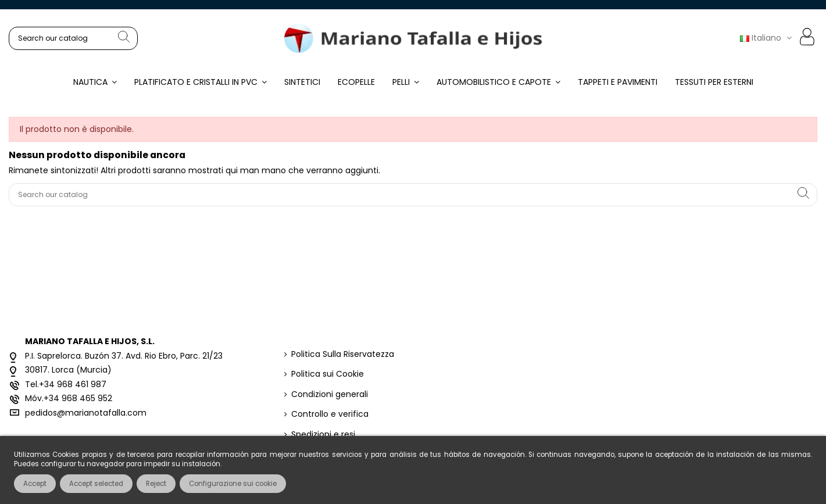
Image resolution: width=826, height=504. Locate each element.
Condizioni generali (330, 394)
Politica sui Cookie (328, 374)
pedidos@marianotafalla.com (86, 413)
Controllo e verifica (330, 414)
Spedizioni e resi (323, 435)
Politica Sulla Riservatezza (343, 354)
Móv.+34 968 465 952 (69, 398)
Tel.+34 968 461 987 (66, 384)
